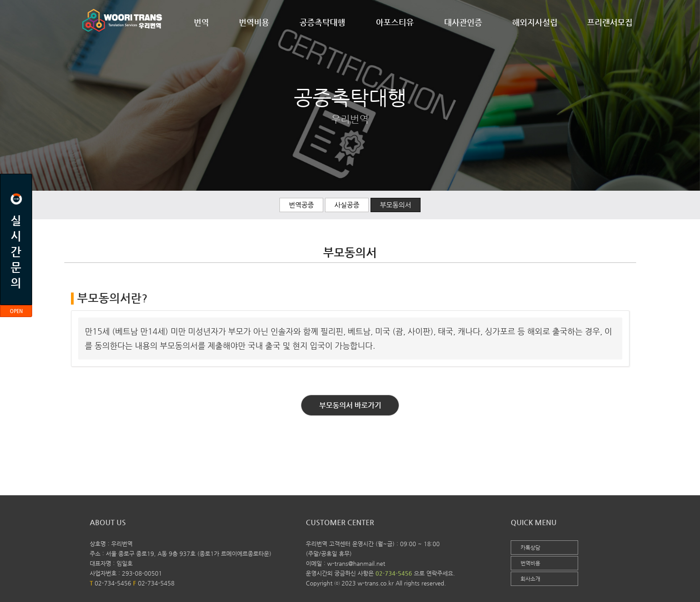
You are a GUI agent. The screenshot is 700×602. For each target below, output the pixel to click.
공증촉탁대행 (322, 22)
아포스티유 (395, 22)
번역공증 (301, 205)
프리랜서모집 (610, 22)
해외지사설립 (535, 22)
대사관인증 (463, 22)
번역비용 (254, 22)
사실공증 (347, 205)
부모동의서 (396, 205)
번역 (201, 22)
